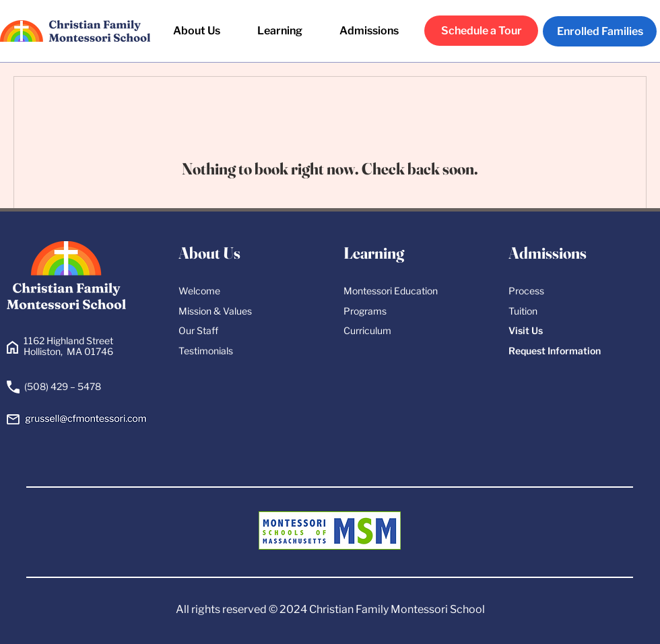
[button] (280, 31)
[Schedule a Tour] (481, 31)
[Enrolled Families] (600, 31)
